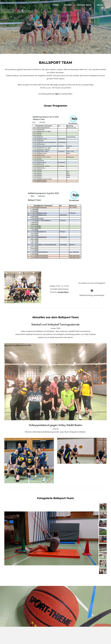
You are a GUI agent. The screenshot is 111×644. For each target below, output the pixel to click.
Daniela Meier (63, 291)
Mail (57, 93)
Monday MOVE (84, 5)
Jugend (68, 5)
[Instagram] (92, 290)
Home (56, 5)
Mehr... (100, 5)
